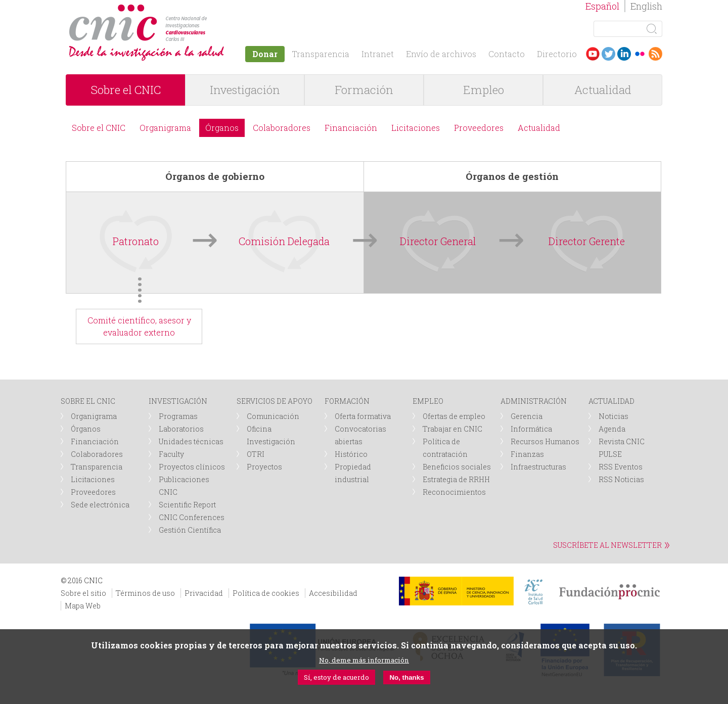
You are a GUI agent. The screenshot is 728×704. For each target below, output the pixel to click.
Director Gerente (587, 241)
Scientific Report (187, 505)
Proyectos (264, 467)
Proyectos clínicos (192, 467)
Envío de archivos (441, 54)
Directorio (557, 54)
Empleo (484, 90)
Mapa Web (83, 606)
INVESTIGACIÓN (178, 401)
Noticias (613, 416)
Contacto (507, 54)
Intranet (378, 54)
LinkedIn (624, 54)
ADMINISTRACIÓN (534, 401)
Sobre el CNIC (126, 90)
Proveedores (479, 128)
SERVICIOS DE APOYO (275, 401)
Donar (265, 54)
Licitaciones (416, 128)
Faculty (171, 454)
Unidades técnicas (191, 441)
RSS (655, 54)
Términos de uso (145, 593)
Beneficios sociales (457, 467)
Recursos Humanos (545, 441)
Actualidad (603, 90)
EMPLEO (428, 401)
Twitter (608, 54)
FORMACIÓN (347, 401)
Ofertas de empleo (454, 416)
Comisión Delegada (284, 241)
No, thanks (406, 677)
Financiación (351, 128)
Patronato (136, 241)
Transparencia (321, 54)
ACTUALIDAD (611, 401)
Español (602, 6)
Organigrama (165, 128)
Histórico (351, 454)
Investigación (245, 90)
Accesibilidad (333, 593)
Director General (438, 241)
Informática (531, 429)
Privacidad (204, 593)
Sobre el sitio (83, 593)
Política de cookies (266, 593)
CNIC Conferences (192, 517)
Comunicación (273, 416)
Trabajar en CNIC (452, 429)
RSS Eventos (621, 467)
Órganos (222, 128)
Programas (178, 416)
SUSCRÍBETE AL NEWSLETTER (607, 545)
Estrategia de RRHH (456, 479)
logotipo (211, 9)
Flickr (640, 54)
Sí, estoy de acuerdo (336, 677)
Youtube (593, 54)
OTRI (256, 454)
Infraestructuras (538, 467)
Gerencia (527, 416)
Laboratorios (181, 429)
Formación (364, 90)
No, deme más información (364, 660)
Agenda (612, 429)
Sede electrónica (100, 505)
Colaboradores (282, 128)
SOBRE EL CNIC (88, 401)
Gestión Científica (190, 530)
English (646, 6)
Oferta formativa (363, 416)
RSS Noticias (621, 479)
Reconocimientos (454, 492)
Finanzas (527, 454)
